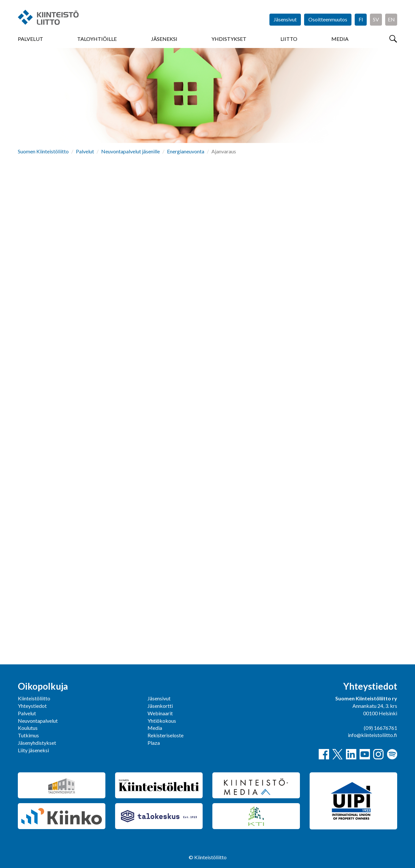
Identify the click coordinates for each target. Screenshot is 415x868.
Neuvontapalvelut (38, 721)
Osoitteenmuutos (328, 19)
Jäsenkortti (160, 706)
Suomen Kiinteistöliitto (43, 151)
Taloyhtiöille (97, 39)
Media (340, 39)
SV (376, 19)
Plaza (154, 743)
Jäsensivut (285, 19)
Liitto (289, 39)
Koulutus (28, 728)
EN (391, 19)
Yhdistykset (229, 39)
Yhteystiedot (32, 706)
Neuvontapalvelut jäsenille (130, 151)
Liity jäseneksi (33, 750)
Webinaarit (160, 713)
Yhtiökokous (162, 721)
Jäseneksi (164, 39)
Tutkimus (28, 735)
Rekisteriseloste (166, 735)
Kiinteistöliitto (34, 698)
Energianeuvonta (186, 151)
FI (361, 19)
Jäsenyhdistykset (37, 743)
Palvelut (30, 39)
